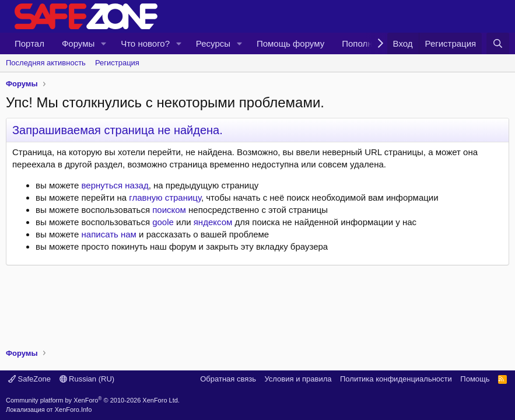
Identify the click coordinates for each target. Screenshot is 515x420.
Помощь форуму (290, 43)
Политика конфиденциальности (396, 379)
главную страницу (165, 197)
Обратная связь (228, 379)
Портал (29, 43)
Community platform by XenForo (93, 400)
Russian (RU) (87, 379)
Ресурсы (213, 43)
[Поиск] (498, 43)
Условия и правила (298, 379)
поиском (169, 210)
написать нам (109, 234)
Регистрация (117, 63)
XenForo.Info (73, 409)
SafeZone (29, 379)
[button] (104, 43)
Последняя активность (46, 63)
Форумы (78, 43)
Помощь (475, 379)
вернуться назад (115, 185)
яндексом (213, 222)
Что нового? (145, 43)
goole (163, 222)
